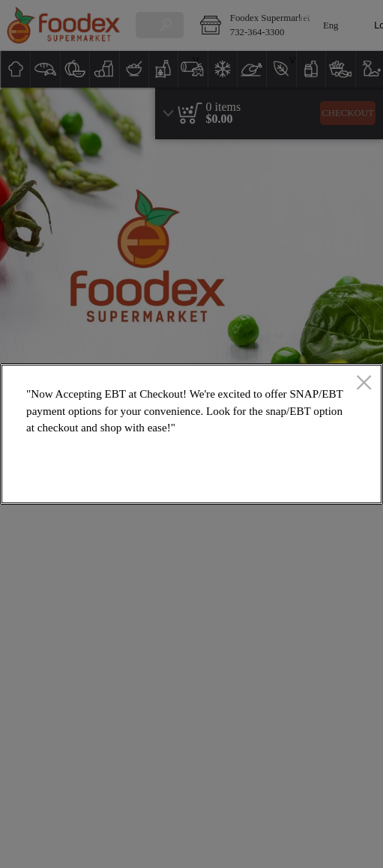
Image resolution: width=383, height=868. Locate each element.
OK (319, 482)
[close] (364, 383)
